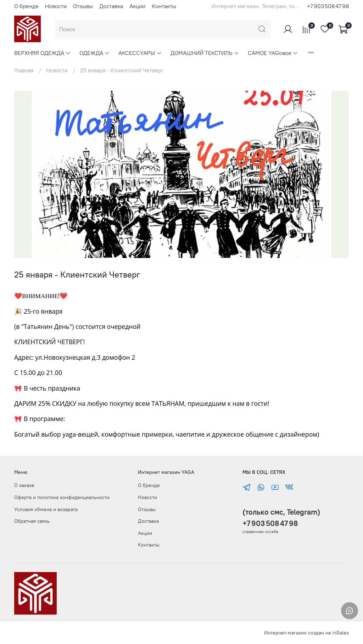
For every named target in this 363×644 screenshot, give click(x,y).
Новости (56, 6)
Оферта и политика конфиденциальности (62, 497)
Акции (137, 6)
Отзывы (83, 6)
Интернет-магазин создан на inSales (306, 633)
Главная (24, 70)
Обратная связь (32, 521)
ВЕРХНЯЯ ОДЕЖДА (43, 53)
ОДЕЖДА (95, 53)
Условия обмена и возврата (46, 509)
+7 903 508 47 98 (328, 6)
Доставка (111, 6)
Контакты (164, 6)
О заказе (24, 485)
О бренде (26, 6)
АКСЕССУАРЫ (140, 53)
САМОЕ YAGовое (273, 53)
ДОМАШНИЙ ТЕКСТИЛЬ (205, 53)
